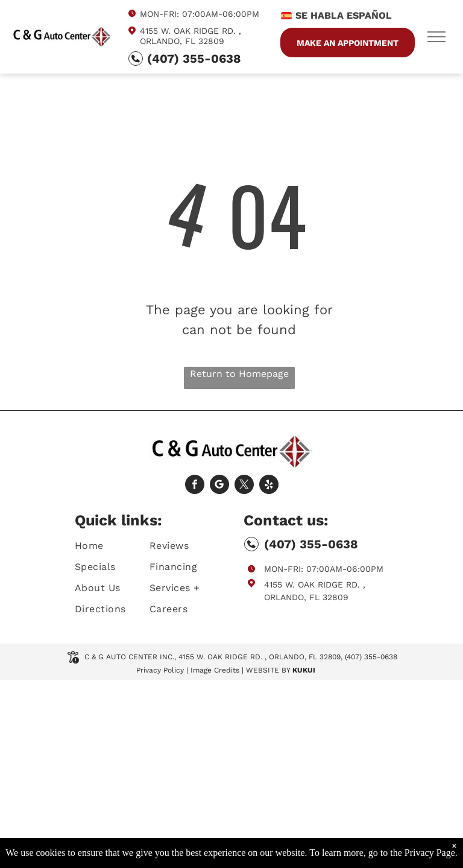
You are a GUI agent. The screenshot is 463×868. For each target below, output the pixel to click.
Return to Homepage (239, 374)
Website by (268, 670)
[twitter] (244, 486)
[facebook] (195, 486)
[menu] (436, 37)
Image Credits (215, 670)
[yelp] (269, 486)
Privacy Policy (160, 670)
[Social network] (219, 486)
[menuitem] (118, 546)
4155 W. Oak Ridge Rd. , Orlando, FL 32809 (191, 36)
